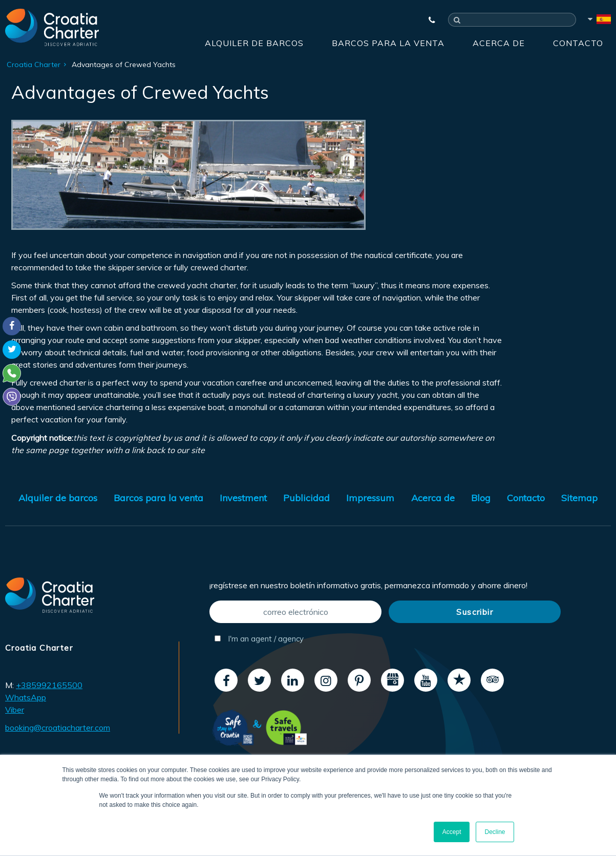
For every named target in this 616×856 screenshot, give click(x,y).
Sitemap (579, 498)
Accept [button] (452, 832)
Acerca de (499, 43)
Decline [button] (495, 832)
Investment (243, 498)
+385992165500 (49, 685)
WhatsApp (26, 697)
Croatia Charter (34, 65)
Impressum (370, 498)
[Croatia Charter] (52, 27)
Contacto (578, 43)
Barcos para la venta (388, 43)
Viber (15, 710)
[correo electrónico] (295, 612)
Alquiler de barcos (254, 43)
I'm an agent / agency (259, 639)
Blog (481, 498)
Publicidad (306, 498)
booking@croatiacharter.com (58, 727)
